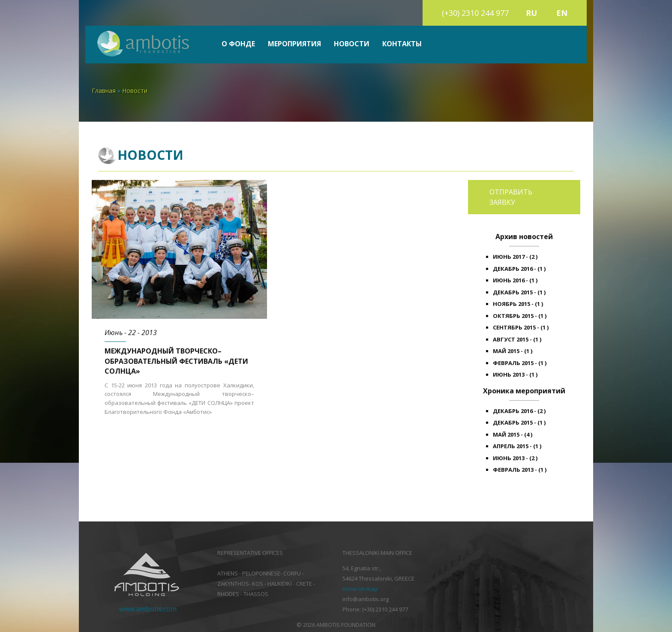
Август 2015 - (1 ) (517, 339)
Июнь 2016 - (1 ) (515, 280)
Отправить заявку (511, 197)
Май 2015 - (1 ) (513, 351)
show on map (360, 589)
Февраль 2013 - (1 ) (520, 470)
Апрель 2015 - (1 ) (517, 446)
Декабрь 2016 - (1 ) (519, 269)
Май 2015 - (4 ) (513, 434)
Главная (104, 91)
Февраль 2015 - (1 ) (520, 363)
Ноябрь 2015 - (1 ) (518, 304)
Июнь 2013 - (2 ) (515, 458)
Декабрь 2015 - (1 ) (519, 292)
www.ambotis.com (148, 609)
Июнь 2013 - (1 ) (515, 374)
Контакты (402, 44)
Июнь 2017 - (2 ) (515, 257)
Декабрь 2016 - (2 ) (519, 411)
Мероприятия (294, 44)
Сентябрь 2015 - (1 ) (521, 327)
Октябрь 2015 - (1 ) (520, 316)
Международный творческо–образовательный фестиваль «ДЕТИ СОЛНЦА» (176, 361)
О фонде (238, 44)
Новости (352, 44)
